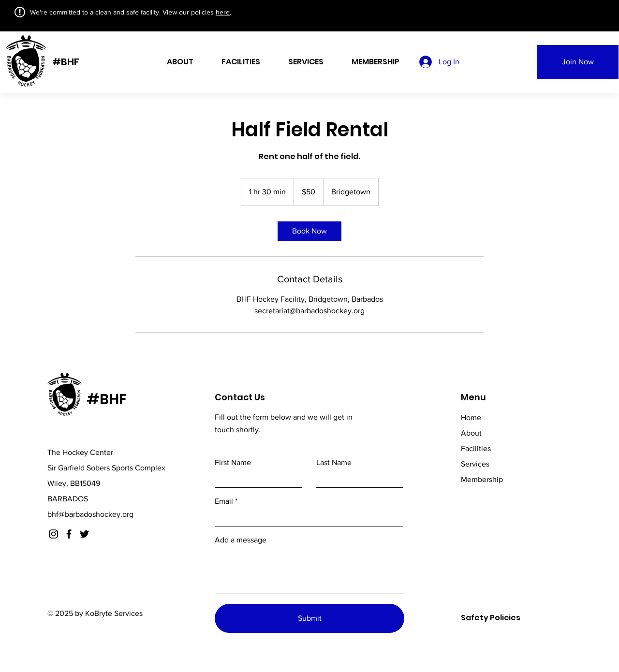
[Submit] (309, 618)
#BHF (66, 62)
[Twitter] (84, 534)
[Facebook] (69, 534)
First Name (233, 463)
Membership (482, 479)
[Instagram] (53, 534)
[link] (309, 231)
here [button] (223, 12)
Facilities (476, 448)
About (471, 433)
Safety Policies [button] (491, 618)
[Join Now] (578, 62)
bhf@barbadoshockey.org (90, 514)
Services (475, 464)
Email (224, 501)
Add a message (241, 540)
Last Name (334, 463)
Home (471, 417)
